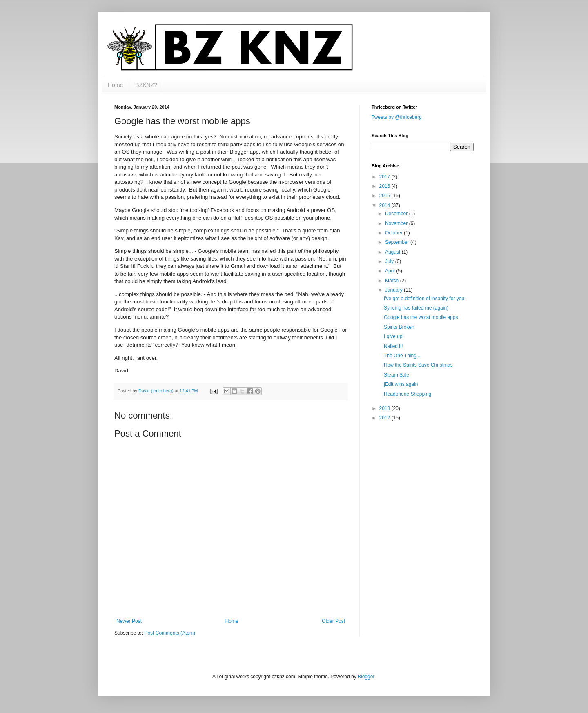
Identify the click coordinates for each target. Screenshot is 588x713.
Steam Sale (396, 375)
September (398, 242)
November (397, 223)
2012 (385, 418)
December (397, 214)
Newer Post (129, 621)
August (393, 252)
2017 (385, 177)
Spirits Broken (399, 327)
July (390, 261)
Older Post (333, 621)
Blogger (366, 677)
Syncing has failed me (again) (416, 308)
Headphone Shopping (408, 394)
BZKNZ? (146, 85)
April (391, 271)
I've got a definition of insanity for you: (425, 299)
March (393, 281)
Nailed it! (393, 346)
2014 (385, 205)
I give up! (394, 336)
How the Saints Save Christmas (418, 365)
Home (115, 85)
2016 (385, 186)
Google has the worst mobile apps (421, 317)
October (394, 233)
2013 (385, 408)
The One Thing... (402, 356)
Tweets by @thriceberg (397, 117)
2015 (385, 196)
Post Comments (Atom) (170, 633)
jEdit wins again (401, 384)
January (394, 290)
